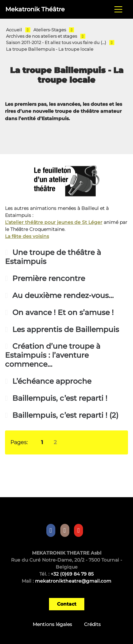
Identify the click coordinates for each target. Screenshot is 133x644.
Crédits (92, 624)
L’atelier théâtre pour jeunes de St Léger (54, 222)
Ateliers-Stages (50, 30)
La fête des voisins (27, 236)
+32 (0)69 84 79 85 (72, 574)
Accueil (14, 30)
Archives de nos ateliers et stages (41, 36)
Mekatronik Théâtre (35, 9)
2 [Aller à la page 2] (55, 442)
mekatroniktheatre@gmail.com (73, 581)
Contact (67, 604)
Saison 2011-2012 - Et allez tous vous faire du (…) (56, 43)
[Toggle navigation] (118, 9)
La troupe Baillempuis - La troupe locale (50, 49)
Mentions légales (52, 624)
